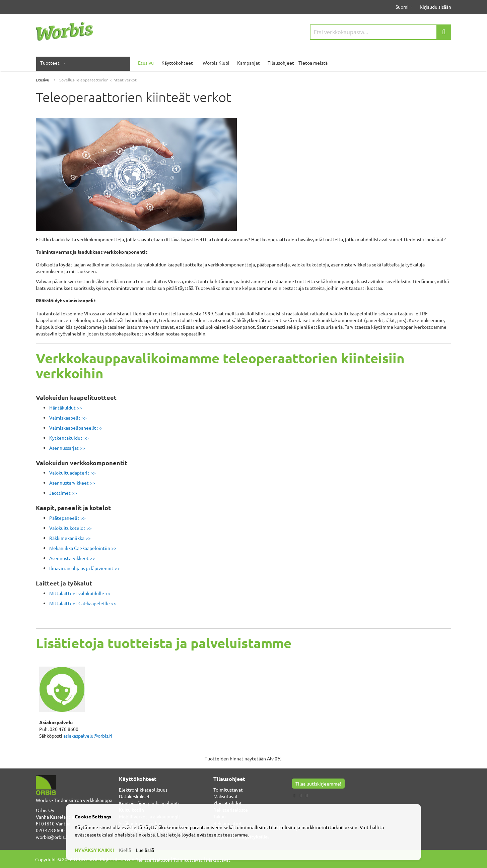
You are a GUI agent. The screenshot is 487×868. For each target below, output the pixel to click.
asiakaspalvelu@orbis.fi (88, 736)
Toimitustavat (228, 790)
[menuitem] (51, 63)
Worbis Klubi (216, 63)
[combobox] (380, 32)
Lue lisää (145, 850)
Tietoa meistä (313, 63)
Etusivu (43, 80)
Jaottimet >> (63, 493)
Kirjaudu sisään (435, 7)
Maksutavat (226, 796)
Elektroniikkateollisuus (143, 790)
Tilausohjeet (281, 63)
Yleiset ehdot (228, 803)
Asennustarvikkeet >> (72, 483)
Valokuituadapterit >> (73, 473)
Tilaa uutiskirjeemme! (318, 784)
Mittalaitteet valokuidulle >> (80, 593)
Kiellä (125, 850)
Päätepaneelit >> (67, 518)
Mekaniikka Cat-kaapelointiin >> (83, 548)
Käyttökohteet (177, 63)
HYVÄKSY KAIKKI (94, 850)
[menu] (243, 63)
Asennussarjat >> (67, 448)
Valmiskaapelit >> (68, 418)
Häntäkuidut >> (66, 408)
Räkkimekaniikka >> (70, 538)
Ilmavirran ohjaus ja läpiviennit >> (85, 568)
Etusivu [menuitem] (146, 63)
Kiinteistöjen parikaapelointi (149, 803)
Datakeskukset (134, 796)
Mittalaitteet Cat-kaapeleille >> (83, 603)
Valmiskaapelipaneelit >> (76, 428)
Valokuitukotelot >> (71, 528)
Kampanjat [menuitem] (249, 63)
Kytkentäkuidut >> (69, 438)
